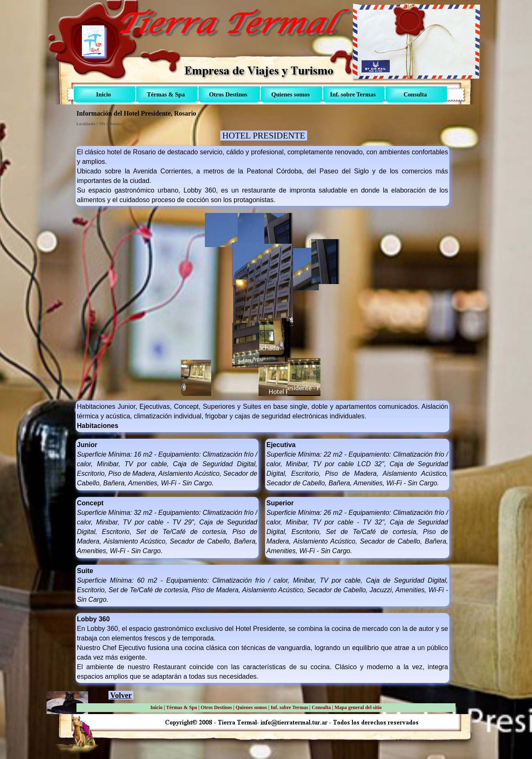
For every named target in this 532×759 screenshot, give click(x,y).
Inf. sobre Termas (289, 707)
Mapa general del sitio (358, 707)
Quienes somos (251, 707)
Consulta (321, 707)
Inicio (156, 707)
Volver (121, 695)
